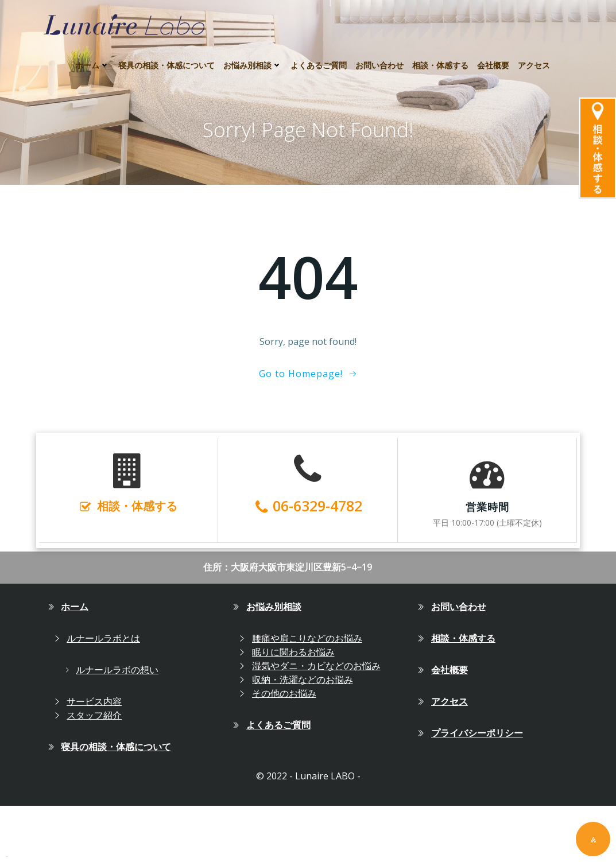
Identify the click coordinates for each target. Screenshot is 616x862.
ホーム (92, 58)
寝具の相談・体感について (166, 58)
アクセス (534, 58)
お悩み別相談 (253, 58)
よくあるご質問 (319, 58)
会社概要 (493, 58)
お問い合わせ (379, 58)
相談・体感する (440, 58)
